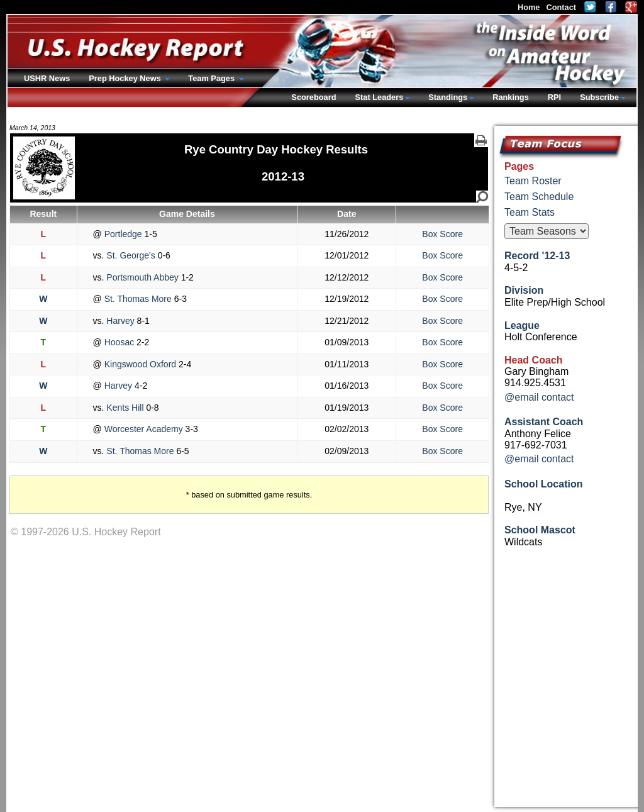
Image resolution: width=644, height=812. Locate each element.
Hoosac (119, 342)
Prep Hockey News (126, 78)
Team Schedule (539, 197)
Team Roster (533, 181)
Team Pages (212, 78)
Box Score (442, 234)
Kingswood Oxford (140, 364)
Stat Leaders (379, 97)
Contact (561, 7)
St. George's (130, 255)
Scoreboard (314, 97)
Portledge (123, 234)
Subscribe (599, 97)
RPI (554, 97)
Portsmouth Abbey (142, 277)
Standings (448, 97)
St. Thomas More (138, 299)
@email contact (539, 397)
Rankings (511, 97)
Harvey (120, 321)
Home (529, 7)
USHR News (47, 78)
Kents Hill (125, 408)
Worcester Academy (144, 429)
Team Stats (530, 212)
